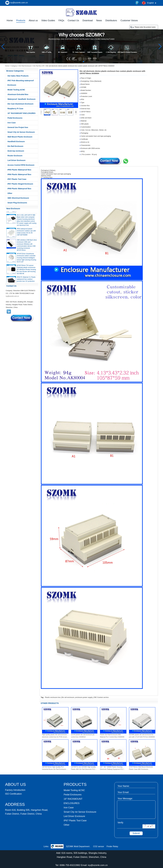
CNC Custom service (101, 697)
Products (21, 20)
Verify (120, 823)
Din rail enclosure (68, 697)
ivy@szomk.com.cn (19, 3)
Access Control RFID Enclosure (21, 165)
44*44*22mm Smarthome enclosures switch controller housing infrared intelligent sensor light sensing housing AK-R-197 (26, 259)
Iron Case (12, 123)
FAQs (61, 20)
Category (14, 66)
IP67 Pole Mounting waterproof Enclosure (21, 83)
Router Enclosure (15, 156)
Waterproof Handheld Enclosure (22, 99)
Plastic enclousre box (53, 697)
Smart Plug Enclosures (17, 203)
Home (10, 20)
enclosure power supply (84, 697)
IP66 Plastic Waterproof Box (19, 174)
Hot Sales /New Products (18, 76)
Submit (136, 833)
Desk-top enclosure (16, 151)
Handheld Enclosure (16, 141)
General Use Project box (18, 127)
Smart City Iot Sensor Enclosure (21, 132)
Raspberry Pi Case (15, 109)
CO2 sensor (99, 846)
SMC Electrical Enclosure (18, 198)
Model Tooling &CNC (16, 90)
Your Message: (125, 799)
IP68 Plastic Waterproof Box (19, 189)
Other (10, 193)
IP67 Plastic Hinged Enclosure (20, 184)
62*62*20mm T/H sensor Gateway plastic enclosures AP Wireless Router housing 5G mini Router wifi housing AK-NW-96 (26, 271)
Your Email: (123, 792)
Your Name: (124, 786)
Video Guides (48, 20)
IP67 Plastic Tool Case (17, 179)
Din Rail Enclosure (25, 66)
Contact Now (22, 318)
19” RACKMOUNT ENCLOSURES (21, 113)
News (99, 20)
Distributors (111, 20)
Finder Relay (112, 846)
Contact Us (73, 20)
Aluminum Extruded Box (18, 94)
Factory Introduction (15, 790)
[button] (77, 62)
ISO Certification (13, 794)
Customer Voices (129, 20)
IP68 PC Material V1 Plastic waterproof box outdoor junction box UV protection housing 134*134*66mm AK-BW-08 (26, 282)
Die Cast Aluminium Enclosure (20, 104)
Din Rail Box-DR (39, 66)
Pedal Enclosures (15, 118)
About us (33, 20)
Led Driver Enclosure (16, 160)
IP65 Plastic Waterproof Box (19, 170)
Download (88, 20)
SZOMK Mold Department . (78, 846)
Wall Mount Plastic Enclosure (20, 137)
